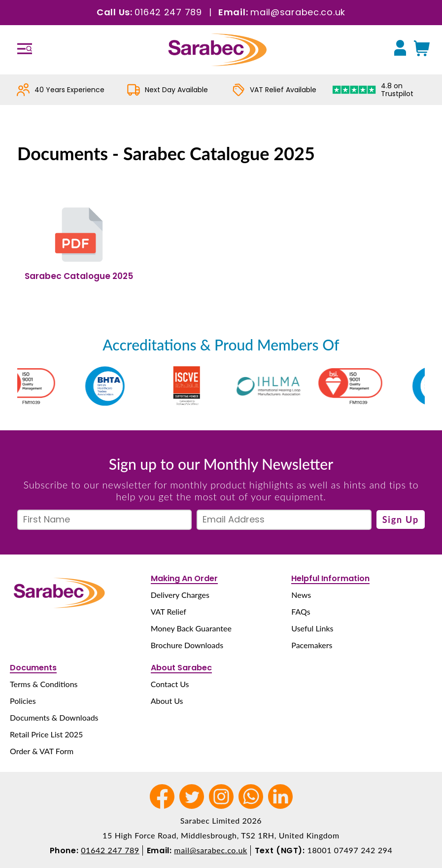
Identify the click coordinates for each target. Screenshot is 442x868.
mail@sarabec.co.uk (298, 12)
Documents (33, 668)
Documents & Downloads (54, 717)
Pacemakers (312, 645)
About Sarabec (181, 668)
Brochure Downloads (187, 645)
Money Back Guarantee (191, 628)
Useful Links (312, 628)
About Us (167, 701)
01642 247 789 (168, 12)
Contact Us (170, 684)
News (301, 595)
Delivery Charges (180, 595)
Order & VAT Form (42, 751)
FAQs (301, 611)
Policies (23, 701)
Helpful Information (330, 578)
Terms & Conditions (44, 684)
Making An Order (184, 578)
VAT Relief (169, 611)
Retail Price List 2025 (46, 734)
